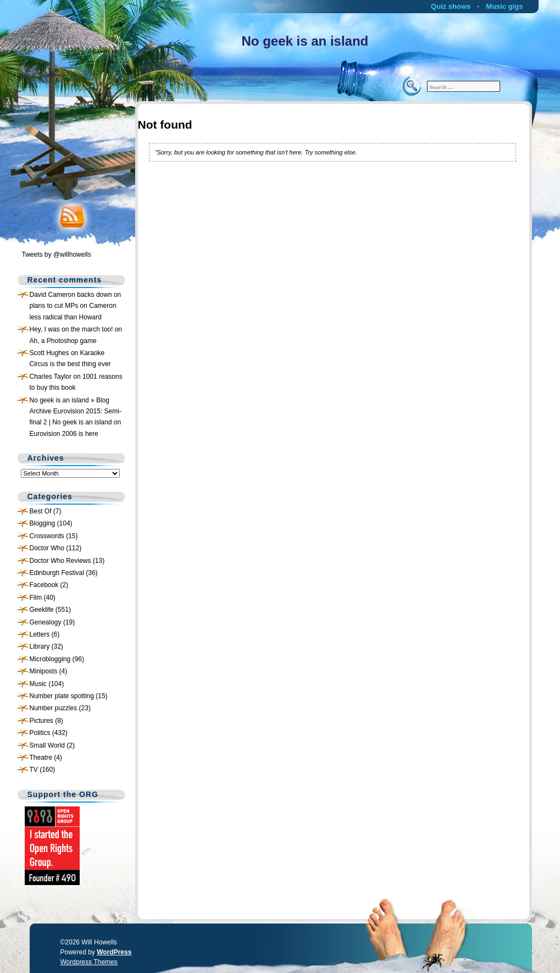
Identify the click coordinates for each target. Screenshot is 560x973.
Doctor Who (47, 548)
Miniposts (44, 671)
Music (38, 684)
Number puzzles (54, 708)
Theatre (41, 758)
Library (40, 646)
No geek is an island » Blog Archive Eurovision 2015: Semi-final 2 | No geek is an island (76, 411)
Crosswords (47, 536)
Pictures (41, 721)
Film (36, 598)
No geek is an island (305, 41)
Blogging (43, 523)
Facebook (44, 585)
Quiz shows (451, 6)
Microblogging (50, 659)
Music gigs (504, 6)
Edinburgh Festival (57, 573)
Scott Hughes (49, 353)
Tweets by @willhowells (57, 255)
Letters (40, 634)
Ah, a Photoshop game (63, 341)
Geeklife (42, 610)
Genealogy (46, 622)
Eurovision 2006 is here (64, 434)
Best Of (41, 511)
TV (34, 770)
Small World (47, 745)
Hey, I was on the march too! (71, 329)
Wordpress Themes (89, 962)
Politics (40, 733)
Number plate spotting (62, 696)
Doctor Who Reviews (60, 561)
